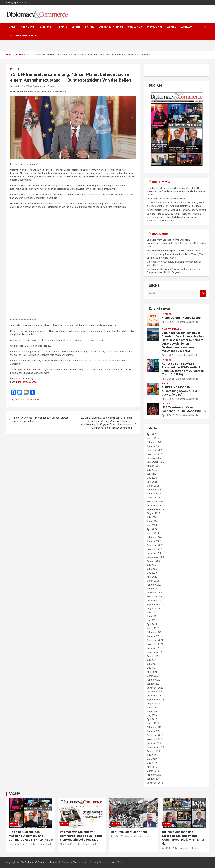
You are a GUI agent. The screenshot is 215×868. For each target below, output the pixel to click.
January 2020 (154, 731)
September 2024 (155, 509)
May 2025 (152, 478)
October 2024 (154, 506)
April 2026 (152, 434)
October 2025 (154, 458)
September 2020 (155, 700)
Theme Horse (80, 862)
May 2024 (152, 525)
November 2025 (155, 454)
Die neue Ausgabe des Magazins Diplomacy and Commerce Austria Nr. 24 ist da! (31, 836)
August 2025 (153, 466)
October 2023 (154, 553)
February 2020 (154, 727)
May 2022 (152, 620)
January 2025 (154, 494)
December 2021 (155, 640)
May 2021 (152, 668)
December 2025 (155, 450)
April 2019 (152, 767)
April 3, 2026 (168, 322)
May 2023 (152, 573)
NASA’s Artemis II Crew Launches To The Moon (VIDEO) (184, 409)
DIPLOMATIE (28, 27)
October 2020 (154, 696)
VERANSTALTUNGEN (111, 27)
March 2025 (153, 486)
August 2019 (153, 751)
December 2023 (155, 545)
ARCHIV (172, 27)
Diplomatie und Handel (187, 322)
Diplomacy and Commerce (46, 86)
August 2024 (153, 513)
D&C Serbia (160, 234)
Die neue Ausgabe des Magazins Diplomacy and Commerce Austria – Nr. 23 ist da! (183, 838)
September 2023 (155, 557)
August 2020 (153, 704)
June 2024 (152, 521)
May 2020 (152, 715)
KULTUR (76, 27)
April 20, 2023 (118, 836)
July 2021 (152, 660)
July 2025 (152, 470)
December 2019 (155, 735)
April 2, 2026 (168, 379)
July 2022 (152, 612)
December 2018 (155, 783)
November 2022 (155, 597)
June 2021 (152, 664)
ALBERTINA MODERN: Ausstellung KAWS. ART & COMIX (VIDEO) (180, 391)
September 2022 (155, 605)
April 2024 (152, 529)
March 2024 (153, 533)
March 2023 (153, 581)
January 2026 (154, 446)
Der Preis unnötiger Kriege (129, 832)
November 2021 (155, 644)
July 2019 (152, 755)
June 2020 (152, 711)
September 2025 (155, 462)
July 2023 (152, 565)
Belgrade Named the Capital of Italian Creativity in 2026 (175, 250)
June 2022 (152, 616)
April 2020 (152, 719)
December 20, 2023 (18, 844)
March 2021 (153, 676)
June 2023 (152, 569)
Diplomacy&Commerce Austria (41, 862)
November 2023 (155, 549)
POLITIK (90, 27)
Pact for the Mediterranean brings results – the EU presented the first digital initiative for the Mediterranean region (176, 191)
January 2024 (154, 541)
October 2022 (154, 601)
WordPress (118, 862)
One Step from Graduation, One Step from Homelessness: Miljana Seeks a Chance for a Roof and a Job (176, 243)
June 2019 (152, 759)
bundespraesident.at (27, 382)
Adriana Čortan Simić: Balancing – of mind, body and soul (176, 210)
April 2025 (152, 482)
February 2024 (154, 537)
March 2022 (153, 628)
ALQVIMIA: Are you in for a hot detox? (167, 199)
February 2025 (154, 490)
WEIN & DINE (135, 27)
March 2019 (153, 771)
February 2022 (154, 632)
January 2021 (154, 684)
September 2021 (155, 652)
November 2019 (155, 739)
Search (203, 293)
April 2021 (152, 672)
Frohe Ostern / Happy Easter (181, 318)
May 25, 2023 (67, 844)
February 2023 (154, 585)
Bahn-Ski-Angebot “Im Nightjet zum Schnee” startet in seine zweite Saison (41, 419)
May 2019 (152, 763)
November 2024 (155, 502)
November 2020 (155, 692)
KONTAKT (186, 27)
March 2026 (153, 438)
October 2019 (154, 743)
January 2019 (154, 779)
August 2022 (153, 609)
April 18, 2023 (169, 848)
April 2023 (152, 577)
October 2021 (154, 648)
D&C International (21, 35)
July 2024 (152, 517)
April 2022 (152, 624)
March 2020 (153, 723)
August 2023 (153, 561)
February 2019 (154, 775)
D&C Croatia (161, 182)
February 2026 (154, 442)
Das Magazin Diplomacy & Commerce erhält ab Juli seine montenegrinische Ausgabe (81, 836)
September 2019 (155, 747)
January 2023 (154, 589)
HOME (12, 27)
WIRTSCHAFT (154, 27)
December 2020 (155, 688)
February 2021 (154, 680)
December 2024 (155, 498)
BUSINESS (45, 27)
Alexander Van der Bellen (29, 400)
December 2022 (155, 593)
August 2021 (153, 656)
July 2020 (152, 708)
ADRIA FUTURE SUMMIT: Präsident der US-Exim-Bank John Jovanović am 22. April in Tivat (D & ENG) (183, 369)
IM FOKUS (61, 27)
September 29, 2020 (20, 86)
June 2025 (152, 474)
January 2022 (154, 636)
